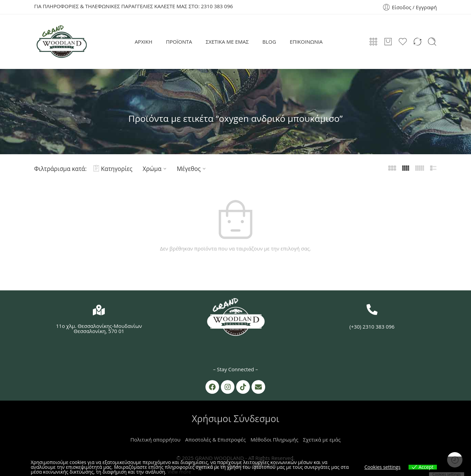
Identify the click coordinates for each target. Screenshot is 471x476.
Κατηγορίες (113, 169)
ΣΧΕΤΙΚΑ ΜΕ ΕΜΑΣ (227, 42)
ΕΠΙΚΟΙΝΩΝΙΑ (306, 42)
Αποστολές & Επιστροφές (216, 439)
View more (179, 472)
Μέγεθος (192, 169)
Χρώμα (155, 169)
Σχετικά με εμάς (322, 439)
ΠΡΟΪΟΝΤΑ (179, 42)
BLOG (269, 42)
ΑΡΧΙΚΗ (144, 42)
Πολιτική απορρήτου (155, 439)
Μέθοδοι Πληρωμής (274, 439)
